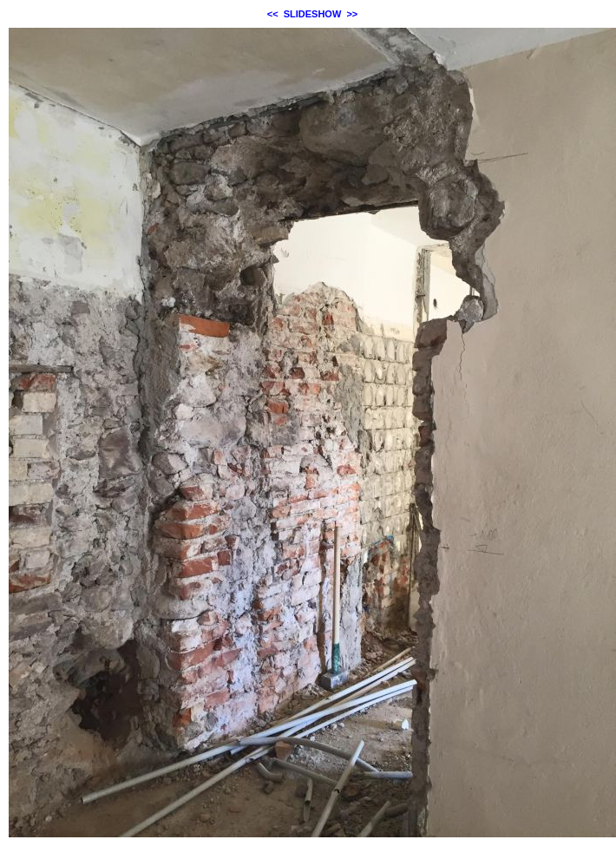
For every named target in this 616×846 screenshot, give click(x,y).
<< (273, 14)
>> (352, 14)
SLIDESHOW (313, 14)
